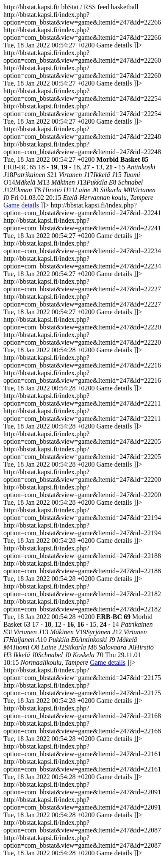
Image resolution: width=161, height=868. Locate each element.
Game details (21, 205)
